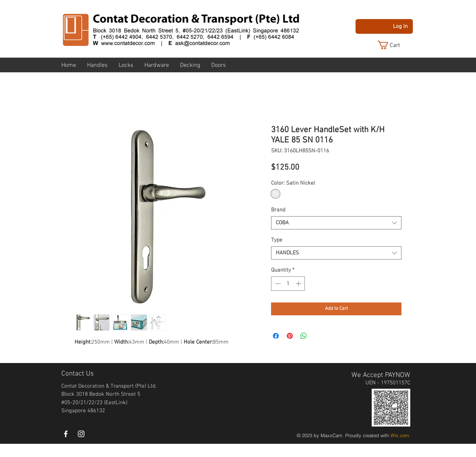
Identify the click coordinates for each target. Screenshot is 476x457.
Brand (278, 210)
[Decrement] (277, 284)
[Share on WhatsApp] (304, 336)
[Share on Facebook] (276, 336)
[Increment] (299, 284)
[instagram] (81, 434)
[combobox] (336, 223)
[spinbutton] (288, 284)
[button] (394, 45)
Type (277, 240)
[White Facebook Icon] (66, 434)
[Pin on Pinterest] (290, 336)
